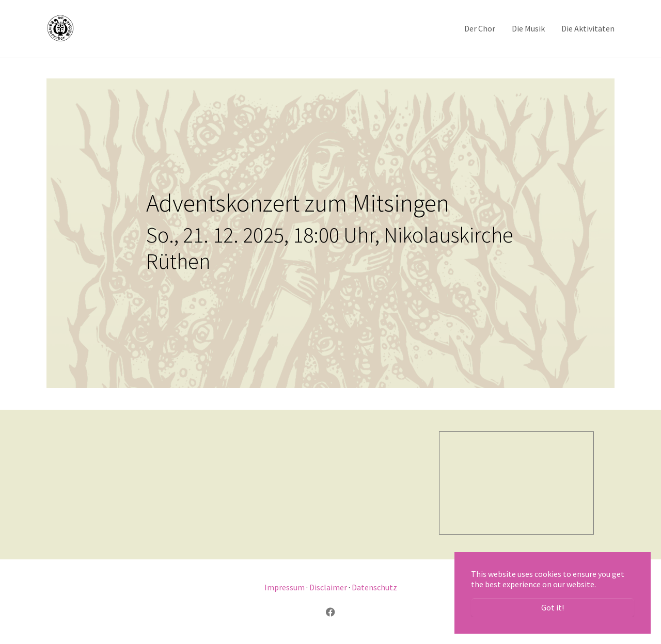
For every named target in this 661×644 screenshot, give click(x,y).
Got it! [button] (553, 607)
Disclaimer (328, 587)
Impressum (285, 587)
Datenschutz (374, 587)
